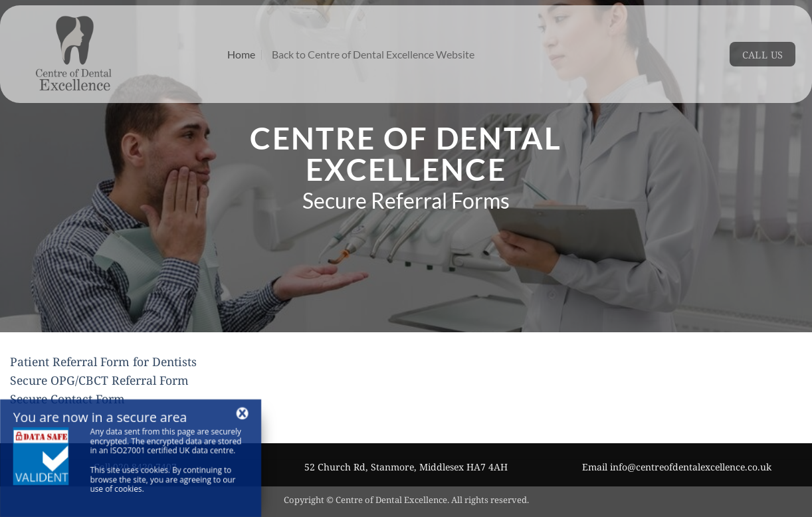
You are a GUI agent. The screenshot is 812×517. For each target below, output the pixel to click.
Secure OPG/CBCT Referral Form (99, 380)
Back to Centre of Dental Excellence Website (373, 54)
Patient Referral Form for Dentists (103, 362)
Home (241, 54)
